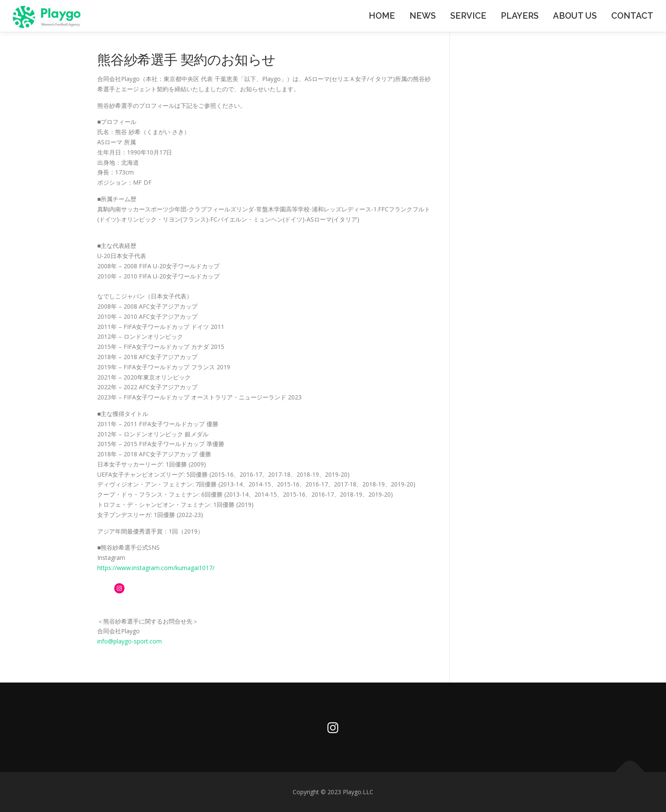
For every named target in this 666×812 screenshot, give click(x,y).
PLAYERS (520, 16)
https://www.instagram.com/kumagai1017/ (156, 568)
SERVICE (468, 16)
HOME (382, 16)
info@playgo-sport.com (130, 641)
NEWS (423, 16)
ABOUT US (575, 16)
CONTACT (632, 16)
